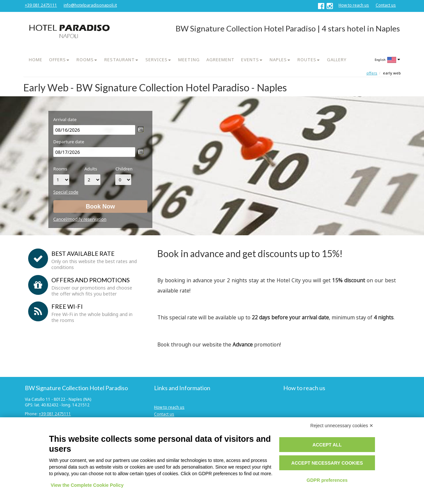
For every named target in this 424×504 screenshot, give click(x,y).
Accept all (327, 445)
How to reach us (354, 5)
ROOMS (85, 60)
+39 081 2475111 (41, 5)
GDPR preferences (327, 480)
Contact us (386, 5)
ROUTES (307, 60)
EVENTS (250, 60)
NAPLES (278, 60)
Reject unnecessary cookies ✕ (342, 426)
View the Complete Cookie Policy (87, 485)
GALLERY (337, 60)
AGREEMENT (220, 60)
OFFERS (57, 60)
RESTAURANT (120, 60)
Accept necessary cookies (327, 463)
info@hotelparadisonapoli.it (90, 5)
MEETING (189, 60)
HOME (36, 60)
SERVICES (157, 60)
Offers (372, 73)
